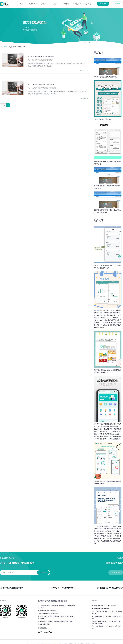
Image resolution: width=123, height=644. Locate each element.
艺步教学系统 (36, 60)
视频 (65, 601)
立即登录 (117, 4)
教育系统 (50, 60)
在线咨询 (116, 573)
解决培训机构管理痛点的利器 (47, 611)
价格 (55, 4)
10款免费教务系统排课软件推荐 (48, 613)
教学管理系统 (51, 88)
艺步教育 (88, 4)
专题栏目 (60, 601)
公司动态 (47, 601)
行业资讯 (77, 4)
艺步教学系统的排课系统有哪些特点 (41, 84)
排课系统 (44, 88)
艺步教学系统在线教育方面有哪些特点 (42, 56)
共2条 (3, 105)
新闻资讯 (54, 601)
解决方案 (32, 4)
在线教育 (44, 60)
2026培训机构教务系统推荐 (100, 609)
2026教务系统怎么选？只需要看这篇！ (104, 606)
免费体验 (103, 4)
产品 (44, 4)
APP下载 (66, 4)
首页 (21, 4)
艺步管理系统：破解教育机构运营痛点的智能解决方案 (55, 621)
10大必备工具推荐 (44, 624)
